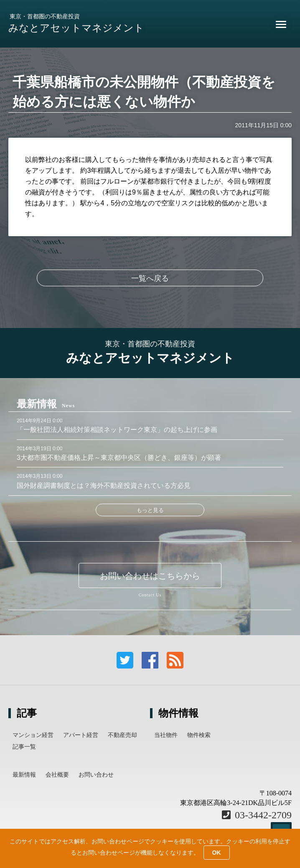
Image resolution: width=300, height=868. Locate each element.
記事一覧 (24, 747)
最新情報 (24, 775)
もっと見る (150, 510)
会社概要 (57, 775)
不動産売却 (122, 735)
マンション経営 (33, 735)
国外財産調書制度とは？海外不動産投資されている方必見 (104, 486)
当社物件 (166, 735)
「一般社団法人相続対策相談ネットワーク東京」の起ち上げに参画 (117, 430)
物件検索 (199, 735)
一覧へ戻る (150, 278)
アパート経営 (81, 735)
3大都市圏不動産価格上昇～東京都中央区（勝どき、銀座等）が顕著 (119, 458)
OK (217, 853)
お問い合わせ (96, 775)
